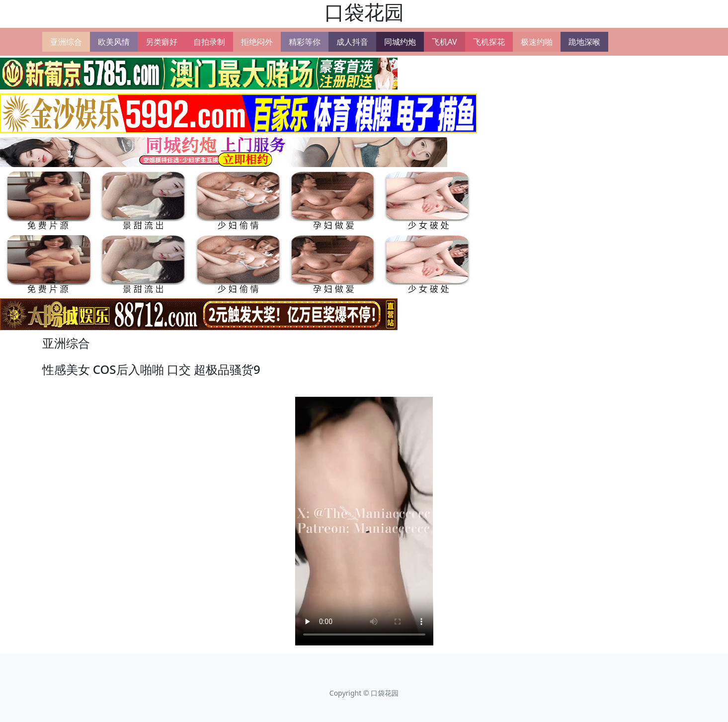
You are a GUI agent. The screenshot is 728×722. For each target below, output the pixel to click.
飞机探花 (489, 42)
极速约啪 (537, 42)
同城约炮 (400, 42)
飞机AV (445, 42)
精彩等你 (305, 42)
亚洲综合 (66, 42)
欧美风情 (114, 42)
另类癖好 (162, 42)
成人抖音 (352, 42)
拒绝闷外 (257, 42)
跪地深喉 (584, 42)
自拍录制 (209, 42)
